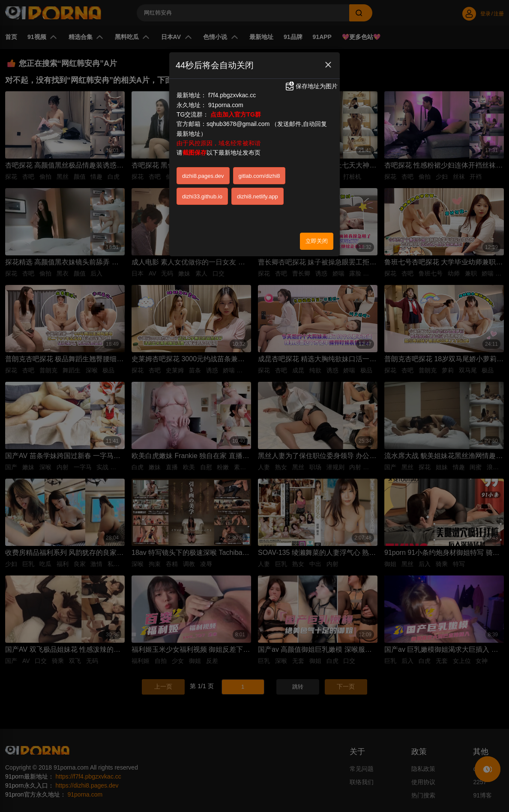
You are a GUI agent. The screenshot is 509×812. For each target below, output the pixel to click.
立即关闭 (317, 241)
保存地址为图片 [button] (311, 86)
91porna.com (226, 105)
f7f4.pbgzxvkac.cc (232, 95)
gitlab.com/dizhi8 (259, 176)
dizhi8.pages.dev (203, 176)
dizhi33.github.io (202, 196)
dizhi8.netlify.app (257, 196)
